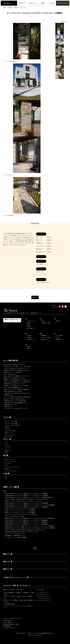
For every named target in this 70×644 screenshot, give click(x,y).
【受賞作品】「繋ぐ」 (9, 395)
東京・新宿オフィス (31, 329)
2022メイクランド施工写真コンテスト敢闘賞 (15, 517)
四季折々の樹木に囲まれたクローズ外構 (13, 391)
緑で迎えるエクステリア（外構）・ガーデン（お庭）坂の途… (17, 367)
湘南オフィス (44, 339)
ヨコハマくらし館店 (46, 338)
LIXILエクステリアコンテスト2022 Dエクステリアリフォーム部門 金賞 (21, 515)
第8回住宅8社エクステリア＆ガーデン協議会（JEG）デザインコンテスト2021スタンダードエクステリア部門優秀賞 (30, 528)
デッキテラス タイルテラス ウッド (13, 467)
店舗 (6, 478)
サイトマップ (6, 324)
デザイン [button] (7, 439)
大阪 (26, 345)
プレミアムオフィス (31, 321)
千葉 (41, 319)
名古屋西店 (29, 338)
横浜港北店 (44, 336)
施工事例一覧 (22, 3)
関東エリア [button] (8, 554)
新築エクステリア (9, 433)
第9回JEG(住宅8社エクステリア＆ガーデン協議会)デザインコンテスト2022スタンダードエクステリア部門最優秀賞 (30, 518)
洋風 (6, 453)
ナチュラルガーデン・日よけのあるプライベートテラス (16, 409)
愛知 (26, 334)
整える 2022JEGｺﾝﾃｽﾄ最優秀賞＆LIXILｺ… (13, 388)
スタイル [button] (7, 417)
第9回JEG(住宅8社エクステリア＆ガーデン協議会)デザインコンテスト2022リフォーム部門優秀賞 (26, 522)
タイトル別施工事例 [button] (10, 360)
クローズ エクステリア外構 (11, 423)
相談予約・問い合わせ (63, 3)
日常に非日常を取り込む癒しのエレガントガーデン (15, 365)
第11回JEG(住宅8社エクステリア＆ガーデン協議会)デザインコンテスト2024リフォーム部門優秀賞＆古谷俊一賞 (29, 497)
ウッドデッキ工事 (40, 590)
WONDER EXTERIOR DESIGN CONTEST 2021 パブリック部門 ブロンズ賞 (21, 532)
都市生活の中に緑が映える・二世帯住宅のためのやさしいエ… (17, 370)
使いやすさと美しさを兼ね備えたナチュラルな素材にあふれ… (17, 382)
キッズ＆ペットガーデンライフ (44, 600)
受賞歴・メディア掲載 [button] (11, 487)
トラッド (7, 449)
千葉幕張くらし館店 (46, 323)
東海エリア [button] (8, 562)
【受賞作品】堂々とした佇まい (11, 405)
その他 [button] (6, 474)
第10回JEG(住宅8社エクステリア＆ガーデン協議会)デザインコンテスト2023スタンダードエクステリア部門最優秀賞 (30, 505)
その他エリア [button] (16, 577)
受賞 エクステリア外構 (10, 431)
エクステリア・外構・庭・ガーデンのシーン (17, 585)
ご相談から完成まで (8, 620)
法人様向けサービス (33, 3)
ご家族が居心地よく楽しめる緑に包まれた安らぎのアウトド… (17, 393)
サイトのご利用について (8, 622)
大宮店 (58, 338)
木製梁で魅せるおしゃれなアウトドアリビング (14, 384)
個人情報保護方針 (7, 626)
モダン (7, 443)
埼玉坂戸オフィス (60, 339)
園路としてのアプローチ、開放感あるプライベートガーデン (17, 376)
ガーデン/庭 (8, 463)
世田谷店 (29, 323)
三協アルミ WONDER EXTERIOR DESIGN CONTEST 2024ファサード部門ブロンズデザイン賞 (27, 499)
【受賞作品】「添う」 (9, 407)
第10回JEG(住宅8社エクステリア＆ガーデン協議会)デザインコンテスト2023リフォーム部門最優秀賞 (27, 503)
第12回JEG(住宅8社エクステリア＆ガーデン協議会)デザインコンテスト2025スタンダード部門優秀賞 (27, 496)
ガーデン (7, 465)
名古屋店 (29, 336)
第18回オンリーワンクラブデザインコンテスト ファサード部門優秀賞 (20, 513)
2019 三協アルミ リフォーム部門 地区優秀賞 (16, 537)
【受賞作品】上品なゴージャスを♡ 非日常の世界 (15, 401)
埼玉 (55, 334)
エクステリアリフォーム (10, 435)
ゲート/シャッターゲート (11, 461)
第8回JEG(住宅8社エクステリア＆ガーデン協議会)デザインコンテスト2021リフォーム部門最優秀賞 (26, 524)
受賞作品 (7, 427)
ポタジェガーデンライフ (42, 595)
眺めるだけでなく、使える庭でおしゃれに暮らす (15, 378)
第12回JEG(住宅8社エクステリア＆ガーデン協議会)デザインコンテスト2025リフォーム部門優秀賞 (26, 494)
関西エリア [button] (8, 569)
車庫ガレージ (8, 469)
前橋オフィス (59, 321)
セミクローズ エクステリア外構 (12, 425)
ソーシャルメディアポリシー (9, 628)
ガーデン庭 (8, 429)
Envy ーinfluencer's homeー (10, 374)
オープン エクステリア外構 (11, 421)
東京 (26, 319)
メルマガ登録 (51, 3)
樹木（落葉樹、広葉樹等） (10, 604)
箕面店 (28, 347)
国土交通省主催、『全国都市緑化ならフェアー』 (16, 536)
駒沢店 (28, 325)
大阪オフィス (30, 348)
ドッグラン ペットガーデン (11, 471)
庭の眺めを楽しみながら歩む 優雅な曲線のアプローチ (16, 403)
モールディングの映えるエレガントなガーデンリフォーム (17, 368)
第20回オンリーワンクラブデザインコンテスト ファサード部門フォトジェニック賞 (23, 501)
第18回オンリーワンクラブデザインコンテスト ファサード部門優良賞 (20, 509)
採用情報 (43, 3)
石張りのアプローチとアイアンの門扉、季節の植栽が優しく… (17, 389)
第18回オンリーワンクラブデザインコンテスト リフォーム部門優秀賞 (20, 511)
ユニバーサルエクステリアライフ (44, 598)
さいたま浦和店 (60, 336)
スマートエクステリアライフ (43, 596)
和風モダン (8, 451)
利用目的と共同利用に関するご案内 (11, 624)
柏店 (43, 321)
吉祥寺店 (29, 327)
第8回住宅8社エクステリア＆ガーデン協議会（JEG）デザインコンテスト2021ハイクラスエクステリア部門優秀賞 (29, 526)
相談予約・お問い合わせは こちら (12, 320)
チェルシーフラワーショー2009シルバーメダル (15, 534)
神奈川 (41, 334)
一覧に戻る (35, 297)
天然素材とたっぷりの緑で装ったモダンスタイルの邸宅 (16, 386)
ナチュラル (8, 445)
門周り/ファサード (9, 460)
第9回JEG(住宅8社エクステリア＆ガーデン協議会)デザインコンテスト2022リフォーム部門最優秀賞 (26, 520)
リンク (5, 327)
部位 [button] (6, 455)
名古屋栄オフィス (31, 339)
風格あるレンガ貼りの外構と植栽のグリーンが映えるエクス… (17, 380)
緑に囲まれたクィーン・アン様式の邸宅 (13, 372)
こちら (52, 237)
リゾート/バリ (8, 447)
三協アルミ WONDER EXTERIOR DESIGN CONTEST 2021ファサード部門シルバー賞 (25, 530)
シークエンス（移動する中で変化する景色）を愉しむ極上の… (17, 397)
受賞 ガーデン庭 (9, 437)
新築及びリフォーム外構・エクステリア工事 (13, 590)
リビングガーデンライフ (42, 593)
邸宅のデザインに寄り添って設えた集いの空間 (14, 399)
